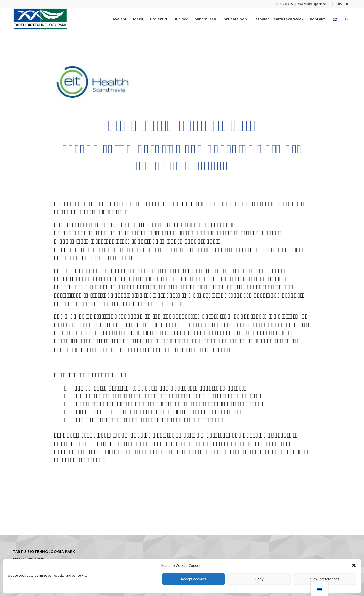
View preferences (325, 579)
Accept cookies (194, 579)
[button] (354, 565)
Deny (259, 579)
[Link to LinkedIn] (340, 4)
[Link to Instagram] (348, 4)
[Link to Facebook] (332, 4)
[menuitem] (120, 19)
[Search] (347, 19)
